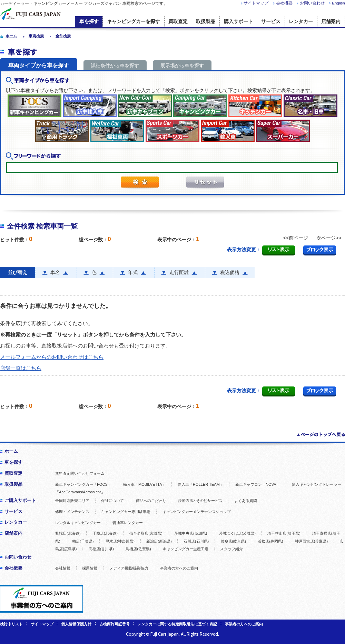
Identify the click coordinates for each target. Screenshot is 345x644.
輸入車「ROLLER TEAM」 (201, 484)
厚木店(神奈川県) (120, 541)
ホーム (11, 451)
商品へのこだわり (151, 501)
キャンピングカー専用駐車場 (126, 512)
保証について (112, 501)
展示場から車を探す (182, 66)
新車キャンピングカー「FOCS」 (83, 484)
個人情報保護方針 (76, 624)
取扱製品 (206, 22)
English (338, 3)
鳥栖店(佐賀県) (138, 549)
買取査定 (178, 22)
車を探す (89, 22)
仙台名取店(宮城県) (146, 533)
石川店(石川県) (196, 541)
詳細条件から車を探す (115, 66)
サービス (271, 22)
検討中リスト (11, 624)
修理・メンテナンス (72, 512)
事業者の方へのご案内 (179, 568)
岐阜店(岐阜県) (233, 541)
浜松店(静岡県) (270, 541)
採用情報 (90, 568)
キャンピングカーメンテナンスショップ (197, 512)
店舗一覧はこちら (21, 368)
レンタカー (301, 22)
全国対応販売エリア (72, 501)
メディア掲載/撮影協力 (129, 568)
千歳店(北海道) (105, 533)
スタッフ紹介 (231, 549)
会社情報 (63, 568)
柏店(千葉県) (83, 541)
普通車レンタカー (128, 523)
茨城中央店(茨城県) (191, 533)
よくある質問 (246, 501)
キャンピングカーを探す (134, 22)
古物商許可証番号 (115, 624)
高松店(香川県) (101, 549)
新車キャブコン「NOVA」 (258, 484)
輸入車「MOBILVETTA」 (145, 484)
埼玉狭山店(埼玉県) (284, 533)
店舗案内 (331, 22)
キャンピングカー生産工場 (186, 549)
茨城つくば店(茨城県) (237, 533)
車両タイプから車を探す (39, 65)
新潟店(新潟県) (159, 541)
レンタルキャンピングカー (78, 523)
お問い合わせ (312, 3)
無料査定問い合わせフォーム (80, 473)
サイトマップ (256, 3)
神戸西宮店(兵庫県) (311, 541)
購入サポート (238, 22)
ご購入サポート (20, 500)
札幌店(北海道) (68, 533)
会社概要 (284, 3)
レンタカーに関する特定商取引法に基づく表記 (177, 624)
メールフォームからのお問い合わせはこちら (52, 357)
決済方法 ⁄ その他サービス (200, 501)
